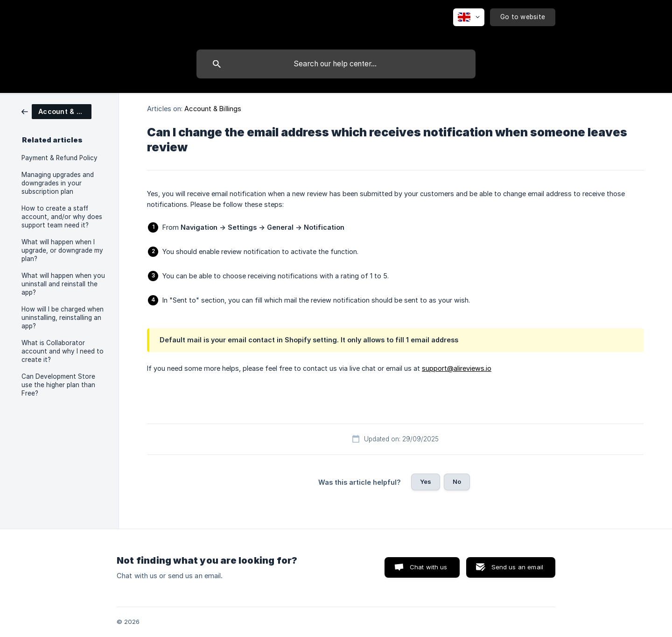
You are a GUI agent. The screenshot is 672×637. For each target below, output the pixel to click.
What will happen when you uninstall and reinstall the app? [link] (63, 284)
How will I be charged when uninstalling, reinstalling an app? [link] (63, 318)
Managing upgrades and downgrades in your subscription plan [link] (58, 183)
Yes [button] (426, 481)
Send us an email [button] (517, 567)
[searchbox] (336, 64)
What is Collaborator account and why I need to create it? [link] (63, 351)
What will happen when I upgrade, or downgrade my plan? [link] (62, 250)
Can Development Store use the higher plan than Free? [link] (58, 385)
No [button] (457, 481)
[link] (56, 111)
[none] (469, 17)
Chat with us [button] (429, 567)
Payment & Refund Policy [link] (59, 158)
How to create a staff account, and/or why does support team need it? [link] (62, 217)
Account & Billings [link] (213, 109)
